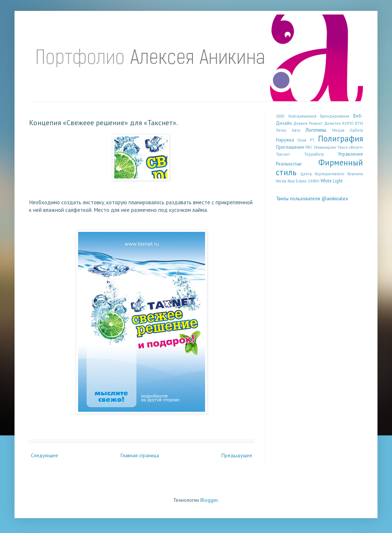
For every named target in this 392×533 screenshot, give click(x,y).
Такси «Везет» (350, 147)
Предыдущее (237, 455)
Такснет (283, 154)
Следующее (44, 455)
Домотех (332, 123)
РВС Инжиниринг (321, 147)
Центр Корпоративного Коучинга (332, 174)
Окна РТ (306, 140)
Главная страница (140, 455)
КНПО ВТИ (353, 123)
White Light (332, 181)
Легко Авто (288, 130)
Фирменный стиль (319, 167)
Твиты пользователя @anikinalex (312, 198)
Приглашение (290, 147)
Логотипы (316, 130)
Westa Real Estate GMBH (298, 181)
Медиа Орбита (348, 130)
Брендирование (335, 116)
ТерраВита (314, 154)
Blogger (209, 500)
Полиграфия (340, 138)
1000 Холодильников (296, 116)
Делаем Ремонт (308, 123)
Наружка (285, 140)
